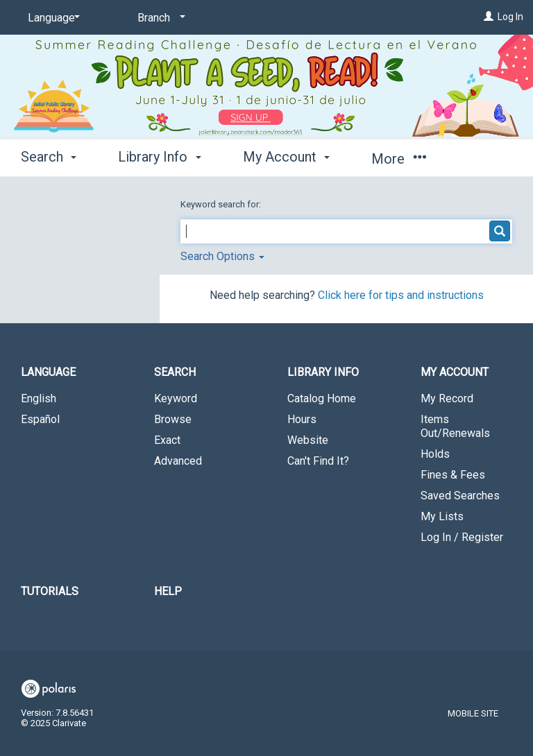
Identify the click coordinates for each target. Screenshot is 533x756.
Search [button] (49, 157)
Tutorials (50, 591)
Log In (510, 17)
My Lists (442, 516)
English (39, 398)
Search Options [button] (222, 256)
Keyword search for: (222, 204)
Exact (167, 440)
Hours (302, 419)
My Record (447, 398)
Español (40, 419)
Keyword (176, 398)
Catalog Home (322, 398)
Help (168, 591)
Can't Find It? (318, 461)
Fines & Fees (453, 475)
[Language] (51, 18)
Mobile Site (473, 713)
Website (308, 440)
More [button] (399, 159)
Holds (435, 454)
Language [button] (48, 372)
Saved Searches (460, 496)
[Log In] (489, 17)
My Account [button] (286, 157)
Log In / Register (462, 537)
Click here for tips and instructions (401, 295)
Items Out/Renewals (455, 426)
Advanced (178, 461)
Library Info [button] (159, 157)
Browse (173, 419)
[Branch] (159, 18)
